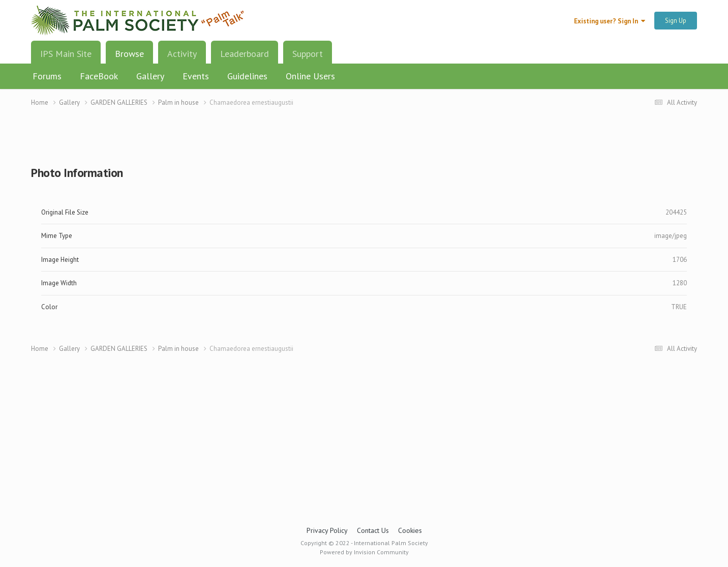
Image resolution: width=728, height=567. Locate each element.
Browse (129, 57)
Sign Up (676, 21)
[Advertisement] (364, 143)
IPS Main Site (66, 54)
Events (196, 76)
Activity (182, 54)
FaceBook (99, 76)
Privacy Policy (327, 530)
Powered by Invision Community (364, 552)
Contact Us (373, 530)
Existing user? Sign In (610, 21)
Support (308, 54)
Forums (47, 76)
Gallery (150, 76)
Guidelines (247, 76)
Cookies (410, 530)
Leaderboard (245, 54)
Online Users (310, 76)
